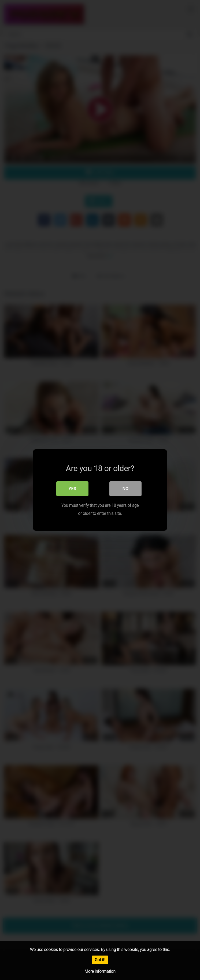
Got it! (100, 960)
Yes (73, 489)
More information (100, 971)
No (125, 489)
